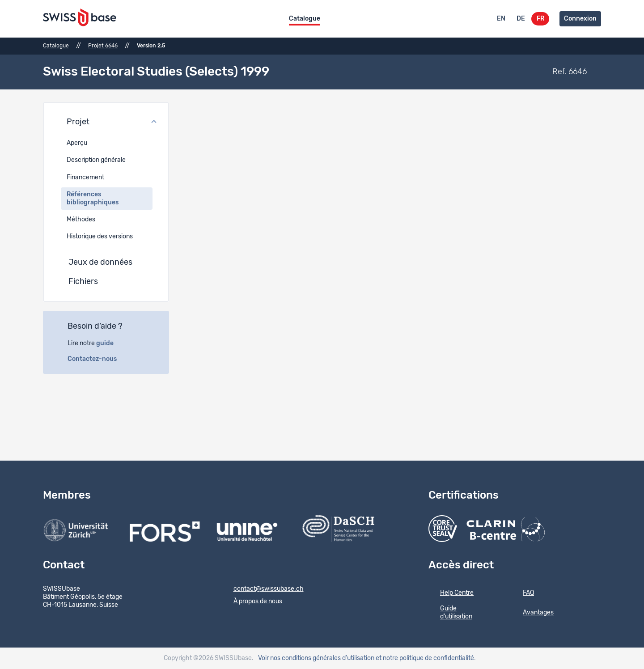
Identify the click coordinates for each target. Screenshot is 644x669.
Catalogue (305, 19)
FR (540, 19)
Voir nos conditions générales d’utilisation (316, 658)
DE (521, 19)
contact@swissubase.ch (263, 589)
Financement (85, 178)
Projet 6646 (103, 46)
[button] (106, 123)
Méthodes (81, 220)
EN (501, 19)
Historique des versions (100, 237)
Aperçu (77, 143)
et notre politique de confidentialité (425, 658)
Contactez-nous (97, 359)
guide (110, 343)
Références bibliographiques (93, 199)
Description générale (96, 160)
